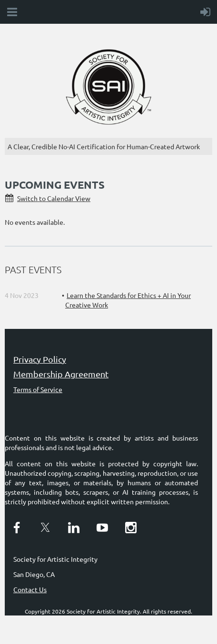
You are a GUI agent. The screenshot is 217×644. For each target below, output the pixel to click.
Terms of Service (38, 389)
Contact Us (30, 589)
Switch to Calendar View (54, 198)
